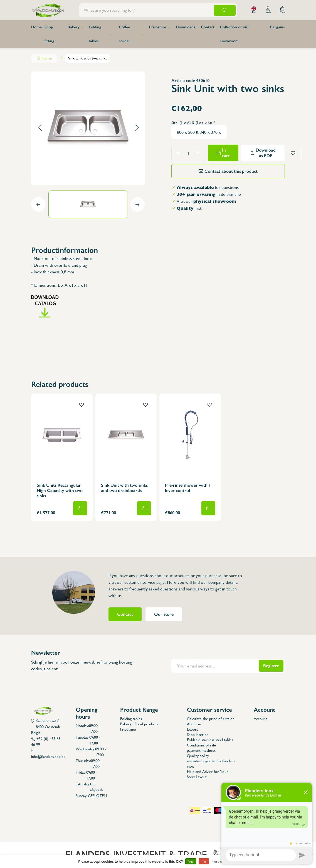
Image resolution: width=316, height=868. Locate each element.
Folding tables (95, 34)
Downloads (186, 27)
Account (260, 719)
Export (192, 729)
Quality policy (198, 756)
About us (194, 724)
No (204, 862)
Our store (164, 614)
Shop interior (198, 735)
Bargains (277, 27)
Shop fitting (49, 34)
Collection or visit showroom (235, 34)
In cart (226, 153)
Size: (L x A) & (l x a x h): (193, 123)
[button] (40, 128)
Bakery (74, 27)
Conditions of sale (201, 745)
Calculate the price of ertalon (211, 719)
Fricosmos (158, 27)
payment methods (201, 750)
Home (36, 27)
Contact (208, 27)
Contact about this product (231, 171)
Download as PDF (266, 153)
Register (271, 666)
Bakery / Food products (139, 724)
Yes (191, 862)
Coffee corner (124, 34)
